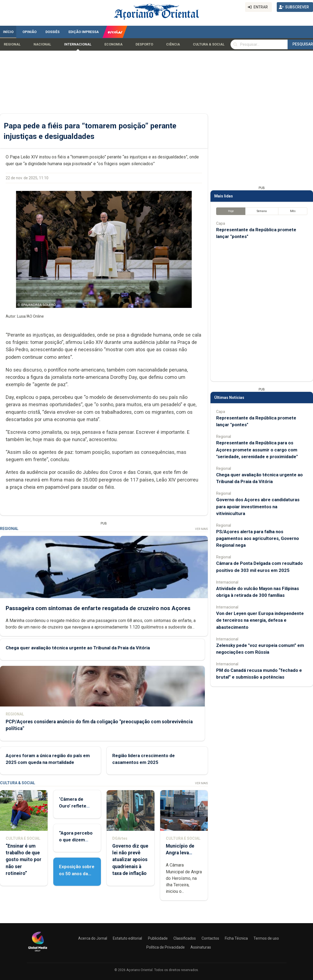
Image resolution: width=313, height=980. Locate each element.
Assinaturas (201, 947)
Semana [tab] (262, 211)
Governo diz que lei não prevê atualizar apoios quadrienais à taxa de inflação (130, 860)
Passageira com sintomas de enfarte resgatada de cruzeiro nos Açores (98, 608)
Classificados (185, 938)
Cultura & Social (209, 44)
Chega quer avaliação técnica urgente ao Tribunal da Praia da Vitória (78, 648)
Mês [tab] (293, 211)
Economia (113, 44)
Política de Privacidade (166, 947)
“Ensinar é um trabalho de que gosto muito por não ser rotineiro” (24, 860)
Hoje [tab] (231, 211)
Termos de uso (266, 938)
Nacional (42, 44)
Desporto (144, 44)
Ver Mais (201, 529)
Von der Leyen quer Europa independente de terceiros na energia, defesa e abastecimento (260, 620)
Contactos (210, 938)
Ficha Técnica (236, 938)
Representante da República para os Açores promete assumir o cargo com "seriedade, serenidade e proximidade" (257, 450)
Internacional (78, 44)
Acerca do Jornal (93, 938)
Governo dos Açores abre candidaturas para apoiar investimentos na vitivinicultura (258, 506)
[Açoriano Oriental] (38, 952)
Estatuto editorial (127, 938)
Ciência (173, 44)
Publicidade (158, 938)
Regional (12, 44)
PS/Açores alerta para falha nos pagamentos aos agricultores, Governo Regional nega (258, 538)
